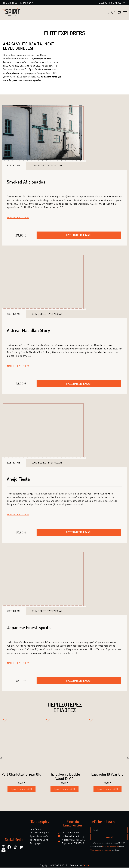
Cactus (86, 866)
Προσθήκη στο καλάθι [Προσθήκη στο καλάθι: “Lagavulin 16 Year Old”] (107, 789)
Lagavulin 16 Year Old (107, 775)
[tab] (14, 166)
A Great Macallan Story (29, 331)
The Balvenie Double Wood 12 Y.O (64, 777)
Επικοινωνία (27, 3)
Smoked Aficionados (26, 182)
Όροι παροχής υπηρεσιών (101, 850)
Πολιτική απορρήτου (110, 847)
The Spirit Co (10, 3)
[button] (79, 236)
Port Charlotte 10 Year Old (21, 775)
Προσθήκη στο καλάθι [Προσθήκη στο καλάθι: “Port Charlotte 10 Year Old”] (21, 789)
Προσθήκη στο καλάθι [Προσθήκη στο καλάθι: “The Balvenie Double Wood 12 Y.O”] (64, 789)
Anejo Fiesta (18, 479)
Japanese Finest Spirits (29, 628)
